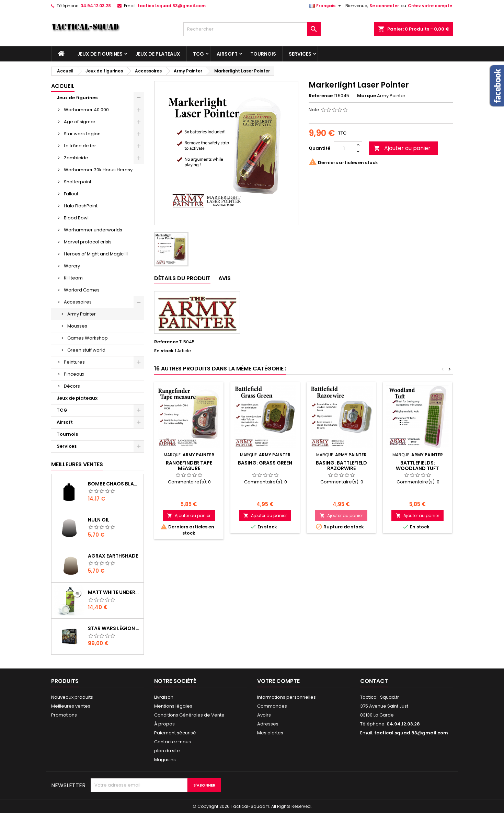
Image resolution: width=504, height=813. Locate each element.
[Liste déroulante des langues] (326, 6)
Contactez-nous (173, 742)
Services (300, 54)
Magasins (165, 760)
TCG (198, 54)
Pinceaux (74, 374)
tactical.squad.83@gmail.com (172, 6)
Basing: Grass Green (265, 463)
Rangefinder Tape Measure (189, 466)
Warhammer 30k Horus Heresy (98, 170)
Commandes (272, 706)
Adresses (268, 724)
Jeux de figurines (100, 54)
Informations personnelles (287, 697)
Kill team (73, 278)
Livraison (164, 697)
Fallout (71, 194)
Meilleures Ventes (77, 464)
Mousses (77, 326)
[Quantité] (344, 148)
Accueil (63, 86)
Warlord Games (82, 290)
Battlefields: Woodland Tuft (417, 466)
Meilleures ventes (71, 706)
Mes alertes (270, 733)
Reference (321, 96)
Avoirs (264, 715)
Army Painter (82, 314)
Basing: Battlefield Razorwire (341, 466)
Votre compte (278, 681)
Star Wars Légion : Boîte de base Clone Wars (114, 628)
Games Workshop (88, 338)
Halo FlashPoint (81, 206)
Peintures (74, 362)
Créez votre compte (430, 6)
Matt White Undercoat (114, 592)
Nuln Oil (99, 520)
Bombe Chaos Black (114, 484)
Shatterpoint (78, 182)
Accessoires (78, 302)
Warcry (72, 266)
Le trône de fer (80, 146)
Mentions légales (173, 706)
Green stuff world (86, 350)
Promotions (64, 715)
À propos (164, 724)
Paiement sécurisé (175, 733)
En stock (164, 351)
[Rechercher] (252, 29)
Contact (374, 681)
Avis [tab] (225, 278)
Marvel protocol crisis (88, 242)
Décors (72, 386)
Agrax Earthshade (113, 556)
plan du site (167, 751)
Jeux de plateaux (158, 54)
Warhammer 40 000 (86, 110)
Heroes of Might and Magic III (96, 254)
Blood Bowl (76, 218)
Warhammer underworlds (93, 230)
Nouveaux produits (72, 697)
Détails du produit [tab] (182, 278)
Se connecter (384, 6)
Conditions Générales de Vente (189, 715)
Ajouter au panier (402, 148)
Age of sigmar (80, 122)
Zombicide (76, 158)
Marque (366, 96)
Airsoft (227, 54)
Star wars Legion (82, 134)
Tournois (263, 54)
